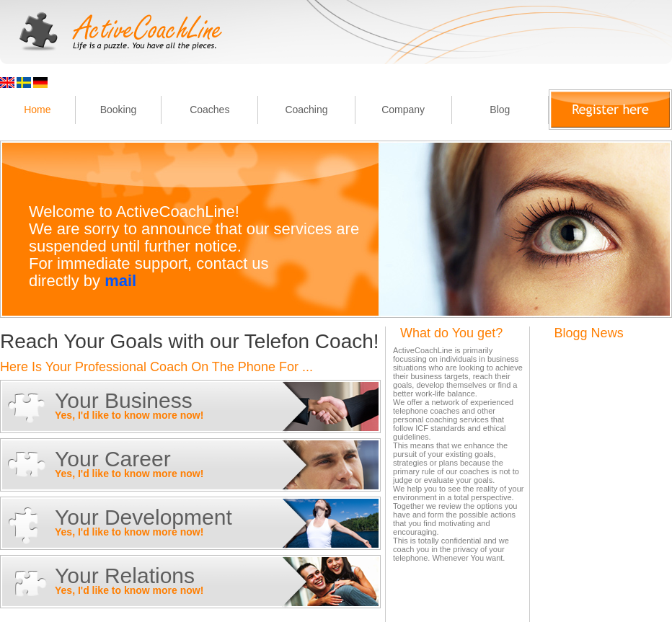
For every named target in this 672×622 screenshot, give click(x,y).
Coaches (209, 110)
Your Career (113, 459)
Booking (119, 110)
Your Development (143, 517)
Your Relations (125, 576)
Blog (500, 110)
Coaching (306, 110)
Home (37, 110)
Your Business (124, 400)
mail (120, 281)
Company (403, 110)
